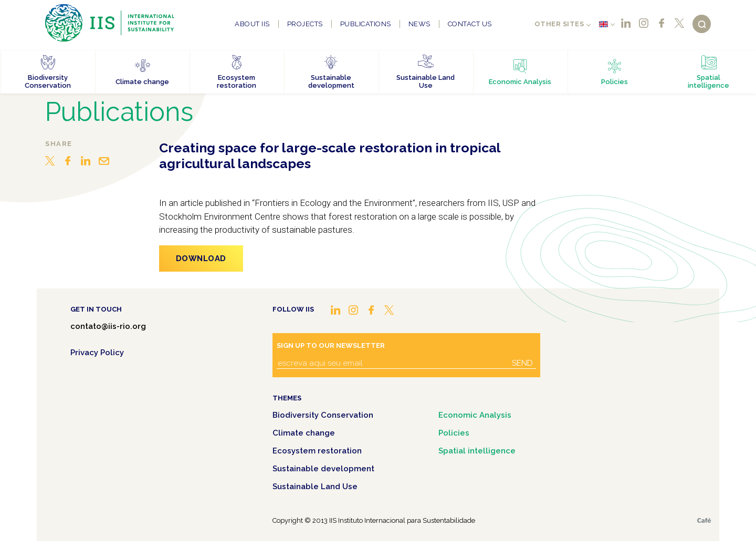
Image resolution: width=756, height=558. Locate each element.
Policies (454, 433)
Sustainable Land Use (315, 487)
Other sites (559, 24)
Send (522, 363)
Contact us (470, 24)
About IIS (252, 24)
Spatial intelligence (477, 451)
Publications (366, 24)
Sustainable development (323, 469)
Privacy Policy (97, 353)
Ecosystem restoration (317, 451)
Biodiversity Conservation (323, 415)
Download (201, 259)
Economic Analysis (475, 415)
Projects (305, 24)
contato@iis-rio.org (108, 326)
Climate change (304, 433)
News (419, 24)
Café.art (704, 520)
